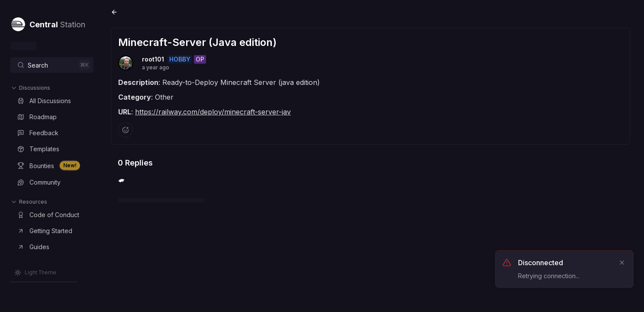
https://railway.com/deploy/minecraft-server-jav (213, 112)
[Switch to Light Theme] (35, 273)
